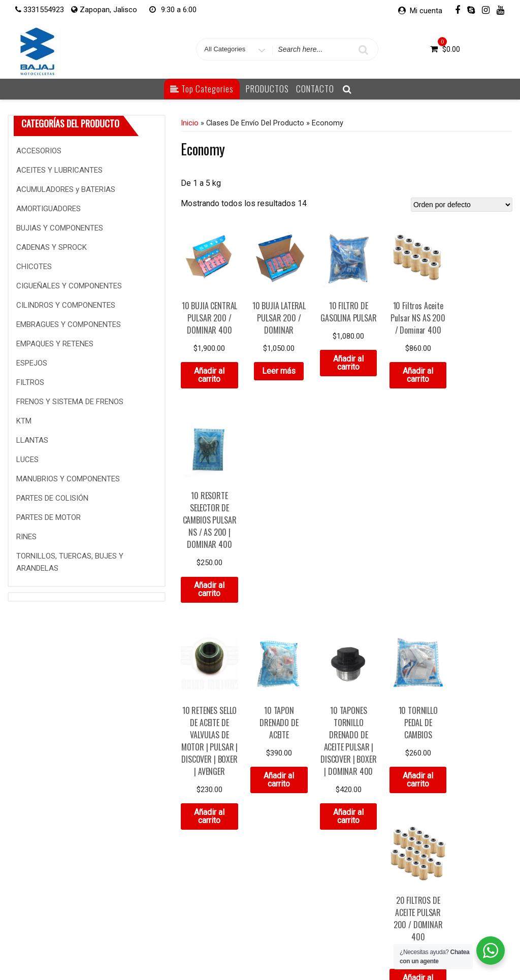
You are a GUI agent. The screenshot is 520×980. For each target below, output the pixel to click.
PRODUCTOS (267, 89)
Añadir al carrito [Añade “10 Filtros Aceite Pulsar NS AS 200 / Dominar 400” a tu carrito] (415, 374)
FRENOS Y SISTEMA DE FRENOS (70, 402)
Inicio (190, 123)
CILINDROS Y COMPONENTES (66, 305)
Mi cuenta (426, 11)
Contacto (151, 949)
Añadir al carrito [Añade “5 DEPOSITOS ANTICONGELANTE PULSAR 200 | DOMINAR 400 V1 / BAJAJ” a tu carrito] (278, 838)
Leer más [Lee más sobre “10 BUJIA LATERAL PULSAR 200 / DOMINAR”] (278, 370)
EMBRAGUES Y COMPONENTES (69, 324)
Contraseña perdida (352, 949)
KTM (24, 421)
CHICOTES (34, 267)
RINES (26, 537)
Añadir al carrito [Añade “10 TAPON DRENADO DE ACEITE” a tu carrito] (278, 588)
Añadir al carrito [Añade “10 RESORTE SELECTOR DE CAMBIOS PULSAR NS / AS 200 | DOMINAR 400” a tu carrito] (484, 398)
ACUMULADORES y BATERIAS (66, 189)
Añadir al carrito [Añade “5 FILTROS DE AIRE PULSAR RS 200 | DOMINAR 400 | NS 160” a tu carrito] (415, 826)
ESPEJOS (32, 363)
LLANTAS (32, 440)
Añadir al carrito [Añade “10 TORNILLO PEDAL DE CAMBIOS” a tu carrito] (415, 588)
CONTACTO (315, 89)
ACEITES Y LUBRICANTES (59, 170)
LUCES (27, 460)
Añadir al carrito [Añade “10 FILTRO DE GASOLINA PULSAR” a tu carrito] (346, 362)
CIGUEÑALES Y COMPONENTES (69, 286)
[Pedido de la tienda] (462, 205)
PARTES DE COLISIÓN (52, 498)
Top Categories (202, 89)
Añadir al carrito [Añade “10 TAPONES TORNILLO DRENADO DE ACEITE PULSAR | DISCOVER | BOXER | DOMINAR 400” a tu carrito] (346, 624)
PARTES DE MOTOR (48, 517)
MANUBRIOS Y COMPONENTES (68, 479)
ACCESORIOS (39, 151)
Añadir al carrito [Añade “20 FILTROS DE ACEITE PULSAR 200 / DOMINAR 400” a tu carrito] (484, 600)
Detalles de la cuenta (276, 949)
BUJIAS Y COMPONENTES (60, 228)
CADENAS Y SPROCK (52, 247)
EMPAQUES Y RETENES (55, 344)
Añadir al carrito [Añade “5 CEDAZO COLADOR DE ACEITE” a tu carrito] (209, 814)
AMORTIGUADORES (48, 209)
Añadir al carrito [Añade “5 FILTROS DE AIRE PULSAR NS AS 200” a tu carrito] (346, 814)
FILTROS (30, 382)
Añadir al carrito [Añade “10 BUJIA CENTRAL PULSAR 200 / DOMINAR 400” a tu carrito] (209, 374)
